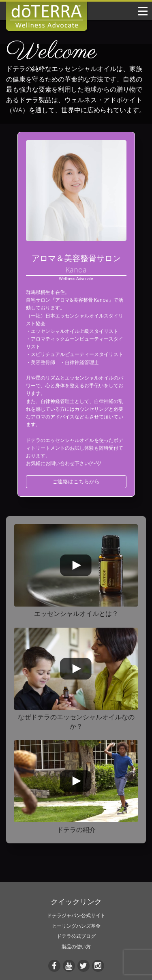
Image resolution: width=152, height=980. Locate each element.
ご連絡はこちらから (76, 481)
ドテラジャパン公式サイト (76, 915)
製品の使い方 (76, 947)
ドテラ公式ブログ (76, 936)
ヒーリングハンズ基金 (76, 926)
